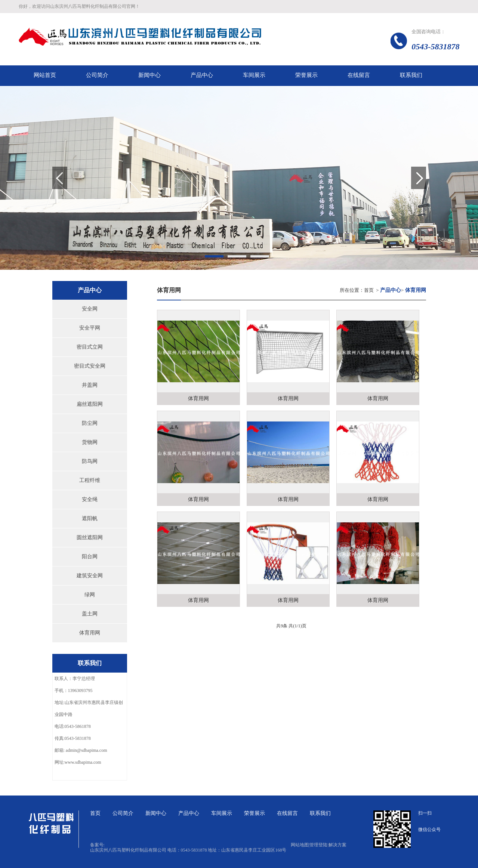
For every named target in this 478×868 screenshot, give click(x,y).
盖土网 (90, 614)
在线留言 (287, 813)
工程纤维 (90, 480)
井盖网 (90, 385)
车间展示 (222, 813)
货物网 (90, 442)
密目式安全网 (90, 366)
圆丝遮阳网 (90, 538)
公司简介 (123, 813)
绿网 (90, 595)
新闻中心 (156, 813)
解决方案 (337, 845)
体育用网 (90, 633)
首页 (369, 290)
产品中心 (189, 813)
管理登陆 (318, 845)
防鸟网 (90, 461)
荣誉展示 (255, 813)
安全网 (90, 309)
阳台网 (90, 557)
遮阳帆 (90, 518)
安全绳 (90, 499)
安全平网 (90, 328)
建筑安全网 (90, 576)
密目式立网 (90, 347)
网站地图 (300, 845)
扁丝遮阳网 (90, 404)
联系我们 (320, 813)
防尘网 (90, 423)
